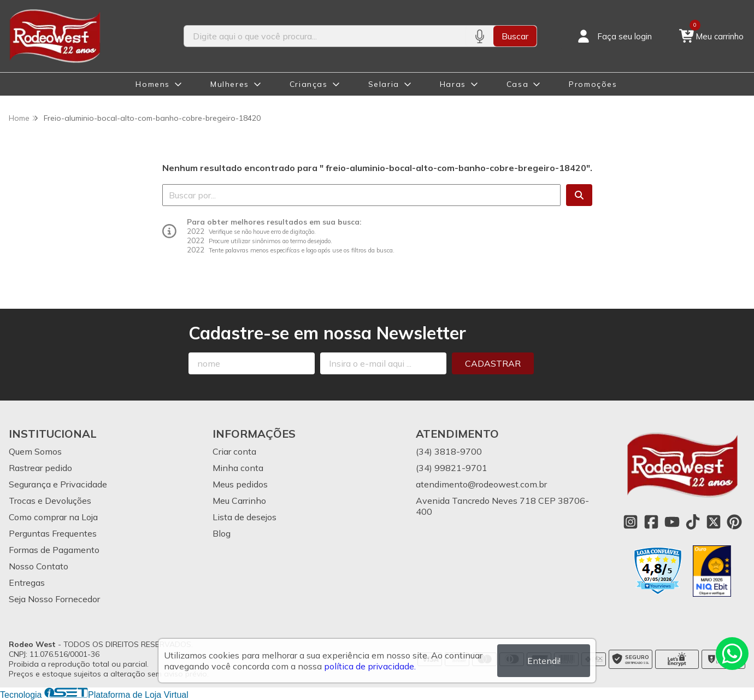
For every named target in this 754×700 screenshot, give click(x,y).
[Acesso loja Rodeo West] (614, 36)
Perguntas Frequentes (53, 533)
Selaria (384, 84)
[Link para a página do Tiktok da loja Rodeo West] (693, 522)
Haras (453, 84)
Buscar (515, 36)
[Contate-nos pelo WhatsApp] (732, 654)
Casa (517, 84)
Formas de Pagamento (54, 550)
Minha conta (238, 468)
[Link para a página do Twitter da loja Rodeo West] (714, 522)
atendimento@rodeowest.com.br (481, 484)
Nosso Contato (39, 566)
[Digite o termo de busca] (325, 36)
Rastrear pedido (40, 468)
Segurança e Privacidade (58, 484)
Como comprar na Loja (53, 517)
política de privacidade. (370, 666)
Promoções (593, 84)
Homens (153, 84)
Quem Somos (35, 451)
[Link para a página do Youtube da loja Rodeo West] (672, 522)
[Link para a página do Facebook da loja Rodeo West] (651, 522)
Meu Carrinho (239, 501)
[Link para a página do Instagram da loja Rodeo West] (631, 522)
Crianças (309, 84)
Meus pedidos (240, 484)
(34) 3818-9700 (449, 451)
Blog (222, 533)
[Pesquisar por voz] (479, 36)
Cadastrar (493, 363)
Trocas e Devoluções (50, 501)
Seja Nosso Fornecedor (54, 599)
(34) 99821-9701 (452, 468)
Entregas (27, 583)
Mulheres (230, 84)
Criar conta (234, 451)
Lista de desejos (245, 517)
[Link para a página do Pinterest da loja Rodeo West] (734, 522)
